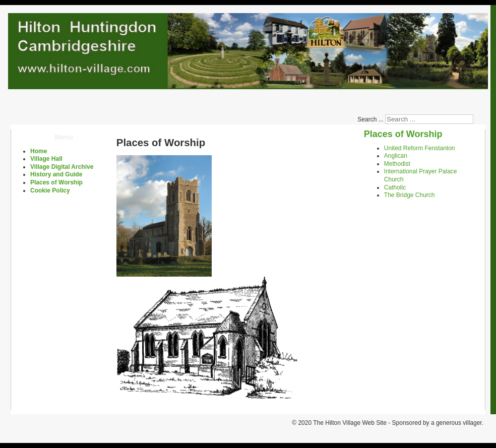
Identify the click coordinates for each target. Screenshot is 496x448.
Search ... (370, 119)
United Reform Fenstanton (420, 148)
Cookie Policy (50, 190)
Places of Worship (56, 182)
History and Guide (56, 174)
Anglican (396, 156)
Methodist (397, 164)
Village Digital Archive (62, 167)
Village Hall (46, 159)
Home (39, 151)
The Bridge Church (410, 195)
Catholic (395, 187)
